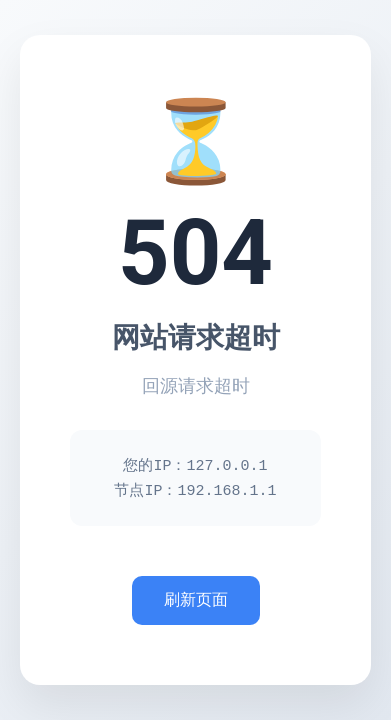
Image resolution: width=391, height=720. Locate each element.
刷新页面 (196, 601)
